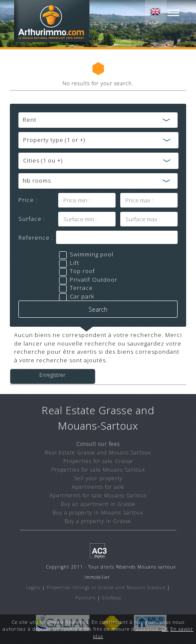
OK (165, 629)
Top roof (82, 271)
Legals (33, 587)
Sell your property (98, 478)
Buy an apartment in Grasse (98, 504)
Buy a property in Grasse (98, 521)
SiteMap (111, 598)
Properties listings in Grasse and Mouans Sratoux (106, 587)
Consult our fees (98, 444)
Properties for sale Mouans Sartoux (98, 470)
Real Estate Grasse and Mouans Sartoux (98, 453)
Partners (86, 598)
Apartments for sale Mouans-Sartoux (98, 495)
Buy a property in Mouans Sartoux (98, 513)
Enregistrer (52, 375)
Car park (82, 296)
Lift (74, 263)
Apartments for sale (98, 487)
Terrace (81, 288)
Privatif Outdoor (94, 280)
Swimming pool (92, 254)
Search (98, 309)
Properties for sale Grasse (98, 461)
